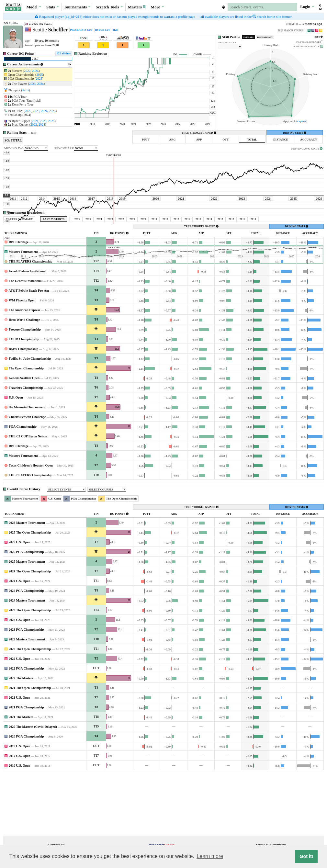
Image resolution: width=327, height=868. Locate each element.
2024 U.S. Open (19, 642)
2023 (32, 84)
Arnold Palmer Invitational (28, 332)
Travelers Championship (26, 448)
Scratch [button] (109, 7)
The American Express (24, 371)
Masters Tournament (23, 312)
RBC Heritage (19, 303)
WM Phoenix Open (22, 361)
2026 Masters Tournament (27, 583)
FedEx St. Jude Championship (30, 419)
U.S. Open (16, 458)
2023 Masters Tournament (27, 700)
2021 (35, 121)
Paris (26, 90)
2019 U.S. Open (19, 807)
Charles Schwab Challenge (27, 477)
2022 (27, 71)
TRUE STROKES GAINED (199, 133)
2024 (35, 71)
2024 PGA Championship (26, 651)
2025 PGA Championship (26, 612)
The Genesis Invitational (26, 341)
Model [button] (34, 7)
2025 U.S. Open (19, 603)
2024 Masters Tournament (27, 661)
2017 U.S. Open (19, 816)
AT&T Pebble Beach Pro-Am (29, 351)
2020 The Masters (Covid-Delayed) (33, 787)
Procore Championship (25, 390)
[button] (137, 7)
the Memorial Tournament (28, 468)
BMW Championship (23, 409)
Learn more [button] (210, 856)
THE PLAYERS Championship (31, 322)
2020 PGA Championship (26, 797)
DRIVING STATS (295, 133)
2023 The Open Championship (30, 671)
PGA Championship (23, 487)
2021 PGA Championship (26, 768)
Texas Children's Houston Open (31, 526)
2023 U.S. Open (19, 680)
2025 (39, 75)
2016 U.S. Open (19, 826)
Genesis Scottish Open (24, 439)
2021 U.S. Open (19, 758)
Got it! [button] (306, 856)
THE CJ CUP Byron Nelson (28, 497)
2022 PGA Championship (26, 729)
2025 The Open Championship (30, 593)
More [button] (158, 7)
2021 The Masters (21, 778)
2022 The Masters (21, 739)
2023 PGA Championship (26, 690)
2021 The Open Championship (30, 748)
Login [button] (307, 7)
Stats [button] (53, 7)
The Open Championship (26, 429)
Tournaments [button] (77, 7)
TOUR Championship (24, 400)
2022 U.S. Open (19, 719)
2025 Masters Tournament (27, 622)
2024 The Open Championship (30, 632)
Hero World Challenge (24, 380)
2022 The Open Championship (30, 710)
